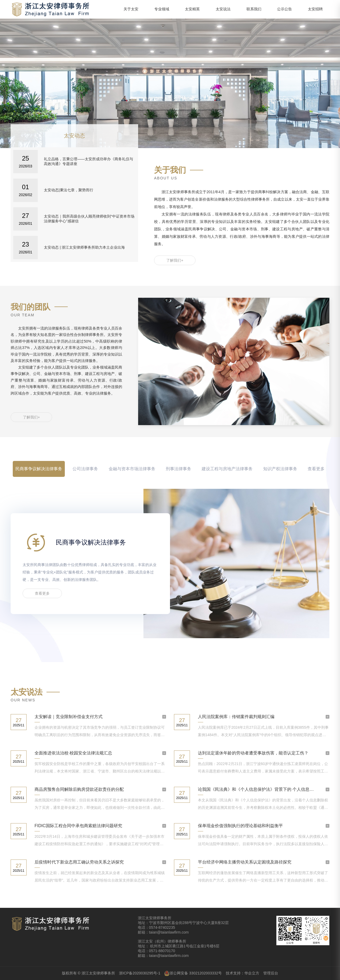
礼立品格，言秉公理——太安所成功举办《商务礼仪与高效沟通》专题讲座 (88, 161)
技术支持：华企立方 (243, 973)
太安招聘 (315, 9)
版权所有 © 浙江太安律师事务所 (88, 973)
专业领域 (162, 9)
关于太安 (131, 9)
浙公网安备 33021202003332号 (193, 973)
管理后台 (271, 973)
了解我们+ (175, 260)
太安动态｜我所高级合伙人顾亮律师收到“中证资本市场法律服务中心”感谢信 (89, 219)
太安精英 (192, 9)
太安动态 (74, 136)
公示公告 (284, 9)
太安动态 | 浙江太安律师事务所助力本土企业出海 (84, 247)
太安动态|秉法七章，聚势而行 (69, 190)
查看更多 (316, 469)
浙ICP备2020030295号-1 (140, 973)
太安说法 (223, 9)
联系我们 (254, 9)
